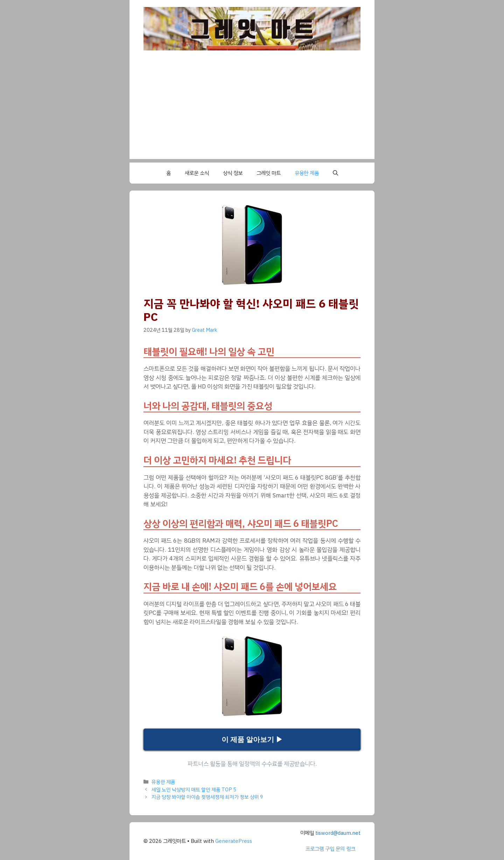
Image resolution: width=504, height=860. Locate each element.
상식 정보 (233, 173)
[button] (335, 173)
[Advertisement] (252, 110)
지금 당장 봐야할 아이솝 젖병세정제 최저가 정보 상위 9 (207, 797)
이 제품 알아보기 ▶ (252, 739)
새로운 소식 (197, 173)
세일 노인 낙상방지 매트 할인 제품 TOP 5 (194, 790)
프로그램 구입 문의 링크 (330, 849)
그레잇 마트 (269, 173)
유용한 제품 (307, 173)
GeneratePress (234, 841)
